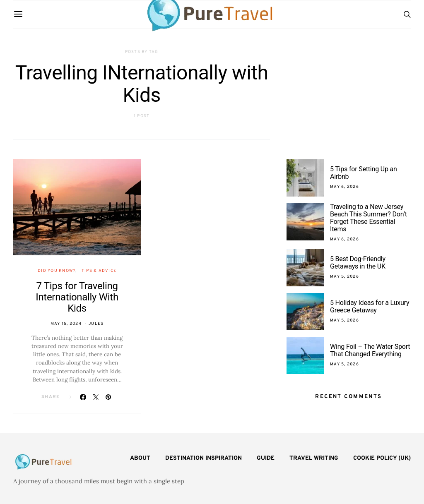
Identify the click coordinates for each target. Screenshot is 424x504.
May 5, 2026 (344, 277)
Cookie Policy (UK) (382, 458)
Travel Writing (314, 458)
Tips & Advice (99, 271)
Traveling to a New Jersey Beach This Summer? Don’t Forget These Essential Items (369, 218)
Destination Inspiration (204, 458)
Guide (266, 458)
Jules (96, 324)
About (140, 458)
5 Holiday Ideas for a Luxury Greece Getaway (370, 306)
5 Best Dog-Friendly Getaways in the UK (358, 263)
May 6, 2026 (344, 187)
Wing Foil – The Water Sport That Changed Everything (370, 350)
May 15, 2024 (66, 324)
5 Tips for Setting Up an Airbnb (364, 173)
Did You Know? (57, 271)
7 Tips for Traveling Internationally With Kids (77, 297)
